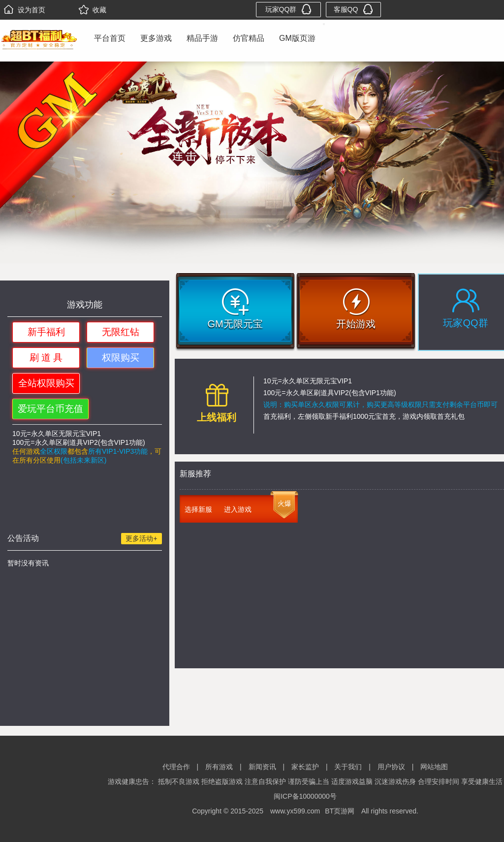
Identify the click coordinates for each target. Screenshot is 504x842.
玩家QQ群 (289, 9)
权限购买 (121, 358)
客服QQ (354, 9)
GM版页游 (297, 38)
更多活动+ (141, 538)
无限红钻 (121, 332)
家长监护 (305, 767)
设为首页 (25, 10)
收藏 (93, 10)
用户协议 (391, 767)
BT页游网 (340, 811)
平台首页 (110, 38)
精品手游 (202, 38)
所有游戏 (219, 767)
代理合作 (176, 767)
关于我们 (348, 767)
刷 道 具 (46, 358)
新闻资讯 (262, 767)
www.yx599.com (295, 811)
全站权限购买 (46, 383)
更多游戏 (156, 38)
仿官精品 (249, 38)
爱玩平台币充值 (50, 409)
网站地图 (434, 767)
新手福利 (46, 332)
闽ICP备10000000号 (305, 796)
